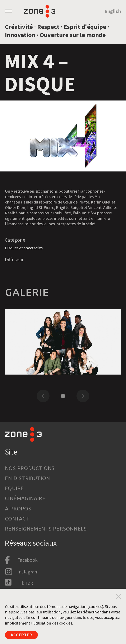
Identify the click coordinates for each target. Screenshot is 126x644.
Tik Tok (25, 583)
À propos (18, 509)
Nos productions (30, 468)
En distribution (27, 478)
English (113, 11)
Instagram (28, 572)
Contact (17, 519)
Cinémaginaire (25, 498)
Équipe (14, 488)
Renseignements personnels (46, 529)
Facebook (28, 560)
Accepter (21, 635)
